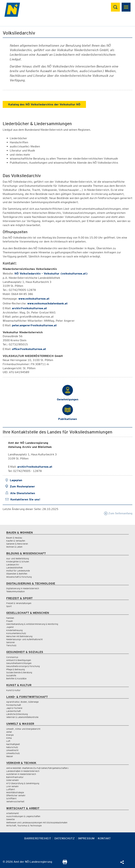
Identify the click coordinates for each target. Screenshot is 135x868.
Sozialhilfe (11, 675)
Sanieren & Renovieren (17, 544)
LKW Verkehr (12, 786)
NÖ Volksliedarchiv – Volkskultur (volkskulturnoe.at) (51, 274)
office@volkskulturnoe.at (29, 349)
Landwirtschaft (13, 711)
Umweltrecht (12, 750)
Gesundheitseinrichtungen (19, 663)
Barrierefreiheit (38, 838)
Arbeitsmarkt (12, 813)
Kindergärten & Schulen (18, 562)
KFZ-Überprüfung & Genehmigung (23, 783)
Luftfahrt (11, 789)
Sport (9, 606)
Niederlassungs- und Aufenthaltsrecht (24, 639)
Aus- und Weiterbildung (18, 559)
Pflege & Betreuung (16, 669)
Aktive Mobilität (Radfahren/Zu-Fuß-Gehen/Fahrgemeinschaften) (38, 768)
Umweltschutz (13, 753)
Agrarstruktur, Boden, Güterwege (22, 702)
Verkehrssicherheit (15, 802)
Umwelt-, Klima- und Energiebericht (23, 729)
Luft (8, 741)
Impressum (86, 838)
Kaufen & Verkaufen (16, 541)
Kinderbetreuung (14, 630)
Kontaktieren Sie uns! (25, 499)
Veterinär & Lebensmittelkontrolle (22, 717)
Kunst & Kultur (13, 690)
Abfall (9, 732)
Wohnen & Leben (14, 547)
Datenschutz (65, 838)
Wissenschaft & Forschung (19, 577)
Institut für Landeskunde (18, 571)
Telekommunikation (16, 591)
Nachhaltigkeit (13, 744)
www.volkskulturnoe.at (34, 299)
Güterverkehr (13, 780)
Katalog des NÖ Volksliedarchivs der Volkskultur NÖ (44, 104)
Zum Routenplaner (22, 486)
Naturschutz (12, 747)
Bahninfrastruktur (15, 777)
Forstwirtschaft (14, 705)
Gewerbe (10, 819)
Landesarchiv (13, 565)
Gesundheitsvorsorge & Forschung (23, 666)
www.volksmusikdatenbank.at (47, 303)
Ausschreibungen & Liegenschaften (23, 816)
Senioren (11, 642)
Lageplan (16, 480)
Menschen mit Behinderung (19, 636)
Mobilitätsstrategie (15, 792)
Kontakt (104, 838)
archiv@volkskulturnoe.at (29, 308)
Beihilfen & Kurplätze (16, 679)
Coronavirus (12, 657)
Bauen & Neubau (14, 538)
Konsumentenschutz (16, 633)
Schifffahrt (11, 798)
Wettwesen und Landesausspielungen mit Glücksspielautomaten (37, 823)
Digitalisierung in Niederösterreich (23, 588)
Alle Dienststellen (23, 493)
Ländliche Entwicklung (17, 714)
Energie (10, 735)
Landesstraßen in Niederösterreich (23, 771)
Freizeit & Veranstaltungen (19, 603)
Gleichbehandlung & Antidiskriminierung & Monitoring (32, 624)
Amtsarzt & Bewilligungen (19, 660)
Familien (10, 618)
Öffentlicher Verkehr (16, 795)
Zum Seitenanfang (118, 513)
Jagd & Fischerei (14, 708)
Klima (9, 738)
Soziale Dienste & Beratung (19, 672)
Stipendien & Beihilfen (17, 574)
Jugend (10, 627)
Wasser (10, 756)
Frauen (10, 621)
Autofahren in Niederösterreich (21, 774)
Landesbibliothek (14, 568)
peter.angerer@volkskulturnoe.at (34, 325)
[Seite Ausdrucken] (65, 863)
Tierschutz (11, 645)
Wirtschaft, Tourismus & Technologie (24, 826)
